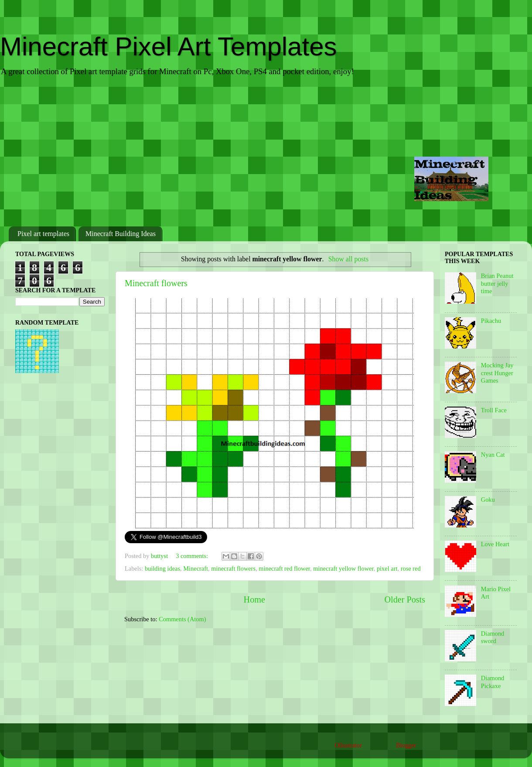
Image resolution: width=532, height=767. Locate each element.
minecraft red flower (284, 568)
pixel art (387, 568)
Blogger (406, 745)
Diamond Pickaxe (493, 682)
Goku (488, 500)
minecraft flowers (233, 568)
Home (254, 599)
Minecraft (196, 568)
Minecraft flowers (156, 283)
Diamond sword (493, 637)
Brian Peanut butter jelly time (497, 283)
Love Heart (495, 544)
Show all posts (348, 259)
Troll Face (494, 410)
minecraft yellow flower (343, 568)
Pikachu (491, 321)
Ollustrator (348, 745)
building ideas (162, 568)
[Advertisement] (266, 152)
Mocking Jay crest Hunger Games (497, 373)
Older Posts (405, 599)
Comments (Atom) (182, 619)
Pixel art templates (43, 234)
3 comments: (193, 556)
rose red (411, 568)
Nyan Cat (493, 455)
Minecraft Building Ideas (121, 234)
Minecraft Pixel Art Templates (169, 46)
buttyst (160, 556)
